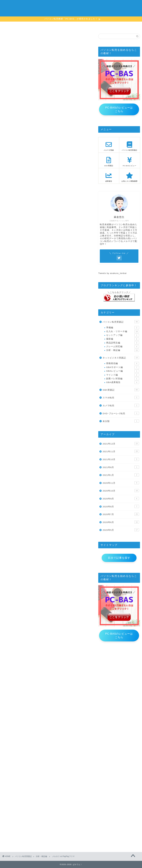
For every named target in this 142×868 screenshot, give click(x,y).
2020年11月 (121, 483)
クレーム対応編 (123, 347)
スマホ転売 (121, 397)
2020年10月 (121, 491)
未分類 (121, 421)
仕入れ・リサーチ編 (123, 331)
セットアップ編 (123, 335)
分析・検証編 (11, 38)
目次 (37, 26)
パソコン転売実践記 (121, 322)
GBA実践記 (121, 390)
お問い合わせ (128, 26)
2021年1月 (121, 475)
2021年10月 (121, 459)
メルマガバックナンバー (16, 588)
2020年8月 (121, 506)
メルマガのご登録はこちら (32, 85)
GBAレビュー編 (123, 371)
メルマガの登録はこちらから (24, 565)
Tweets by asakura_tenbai (112, 273)
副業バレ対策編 (123, 379)
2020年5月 (121, 530)
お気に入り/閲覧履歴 (105, 26)
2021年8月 (121, 467)
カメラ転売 (121, 405)
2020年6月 (121, 522)
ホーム (14, 26)
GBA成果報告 (123, 382)
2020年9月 (121, 498)
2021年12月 (121, 444)
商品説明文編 (123, 343)
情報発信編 (123, 363)
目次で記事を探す (119, 558)
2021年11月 (121, 451)
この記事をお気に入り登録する (21, 64)
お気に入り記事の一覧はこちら (48, 671)
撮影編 (123, 339)
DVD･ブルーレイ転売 (121, 413)
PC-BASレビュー (82, 26)
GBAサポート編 (123, 367)
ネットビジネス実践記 (121, 358)
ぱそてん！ (71, 8)
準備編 (123, 328)
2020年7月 (121, 514)
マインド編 (123, 375)
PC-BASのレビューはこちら (119, 109)
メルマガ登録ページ (59, 26)
